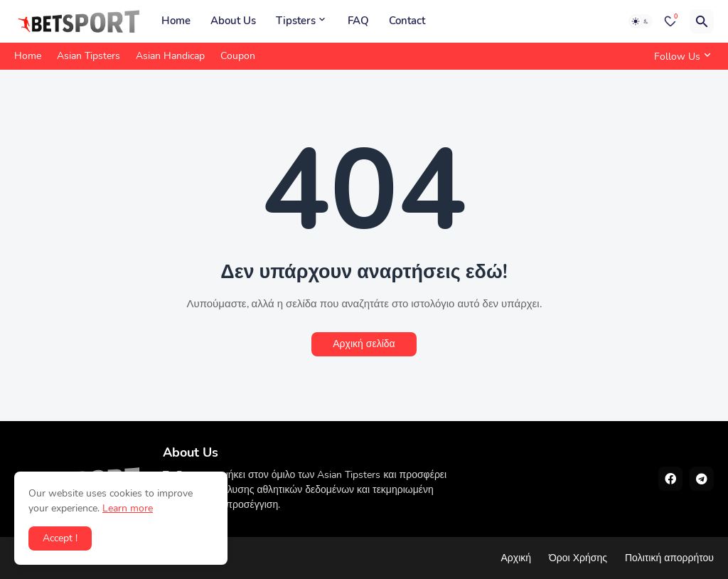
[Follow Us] (680, 56)
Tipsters (296, 21)
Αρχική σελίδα (364, 344)
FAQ (358, 21)
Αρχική (516, 558)
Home (176, 21)
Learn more (128, 508)
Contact (407, 21)
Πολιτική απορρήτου (669, 558)
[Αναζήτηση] (702, 21)
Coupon (238, 56)
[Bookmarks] (670, 21)
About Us (233, 21)
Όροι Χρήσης (578, 558)
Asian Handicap (170, 56)
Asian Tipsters (89, 56)
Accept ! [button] (60, 538)
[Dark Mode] (641, 21)
